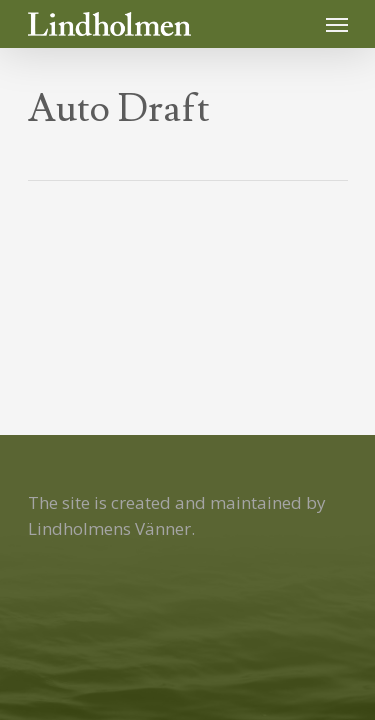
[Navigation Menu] (337, 24)
